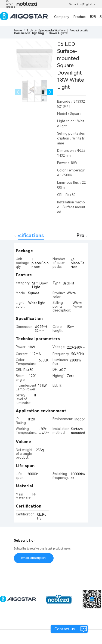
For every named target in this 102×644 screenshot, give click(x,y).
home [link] (18, 30)
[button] (50, 92)
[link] (29, 33)
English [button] (89, 4)
